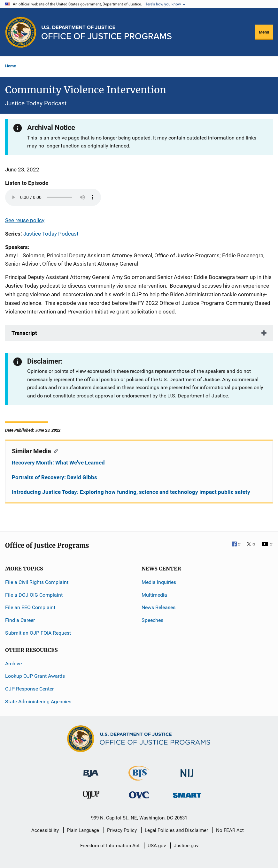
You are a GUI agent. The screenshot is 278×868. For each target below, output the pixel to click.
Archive (13, 664)
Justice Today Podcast (51, 234)
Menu (264, 32)
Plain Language (83, 830)
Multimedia (154, 595)
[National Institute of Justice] (187, 770)
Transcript (24, 333)
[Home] (107, 32)
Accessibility (45, 830)
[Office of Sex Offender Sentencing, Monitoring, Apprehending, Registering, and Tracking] (187, 793)
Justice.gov (186, 846)
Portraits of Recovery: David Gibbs (54, 477)
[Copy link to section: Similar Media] (54, 450)
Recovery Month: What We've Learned (58, 463)
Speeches (152, 620)
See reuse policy (25, 220)
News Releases (158, 607)
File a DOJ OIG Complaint (34, 595)
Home (11, 66)
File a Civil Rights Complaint (37, 582)
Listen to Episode (27, 183)
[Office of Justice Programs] (21, 32)
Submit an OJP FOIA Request (38, 633)
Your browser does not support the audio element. (53, 197)
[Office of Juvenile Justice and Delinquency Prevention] (91, 796)
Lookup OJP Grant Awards (35, 676)
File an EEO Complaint (30, 607)
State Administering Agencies (38, 702)
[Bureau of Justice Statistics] (139, 778)
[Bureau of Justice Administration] (91, 770)
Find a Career (20, 620)
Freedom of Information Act (110, 846)
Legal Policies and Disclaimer (176, 830)
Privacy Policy (122, 830)
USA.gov (157, 846)
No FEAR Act (230, 830)
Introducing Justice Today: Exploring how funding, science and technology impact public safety (131, 492)
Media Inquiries (159, 582)
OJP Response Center (29, 689)
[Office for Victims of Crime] (139, 795)
